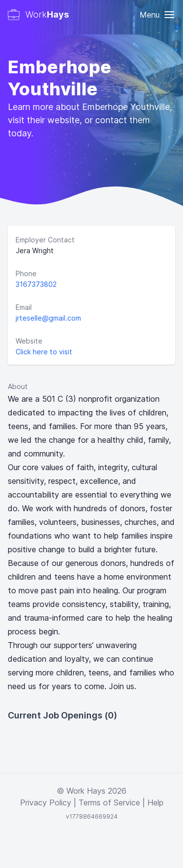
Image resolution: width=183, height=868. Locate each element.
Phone (26, 273)
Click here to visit (44, 352)
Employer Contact (45, 240)
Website (29, 341)
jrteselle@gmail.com (48, 318)
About (18, 386)
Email (24, 307)
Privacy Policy (46, 803)
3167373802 (36, 284)
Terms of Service (109, 803)
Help (155, 803)
